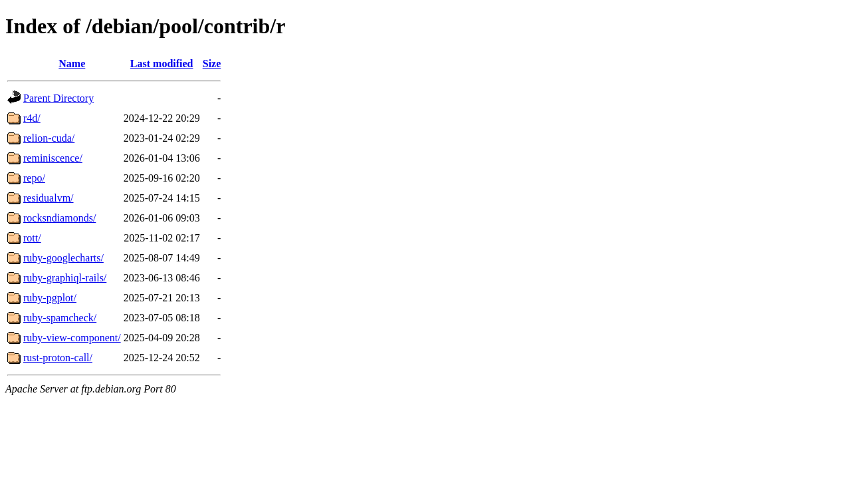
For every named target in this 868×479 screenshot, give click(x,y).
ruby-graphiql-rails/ (65, 278)
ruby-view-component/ (72, 338)
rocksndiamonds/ (59, 218)
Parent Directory (58, 98)
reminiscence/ (53, 158)
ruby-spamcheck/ (60, 318)
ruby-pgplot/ (50, 298)
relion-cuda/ (49, 138)
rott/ (32, 238)
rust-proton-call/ (58, 358)
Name (72, 64)
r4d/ (32, 118)
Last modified (162, 64)
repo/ (34, 178)
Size (212, 64)
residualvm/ (49, 198)
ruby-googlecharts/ (63, 258)
